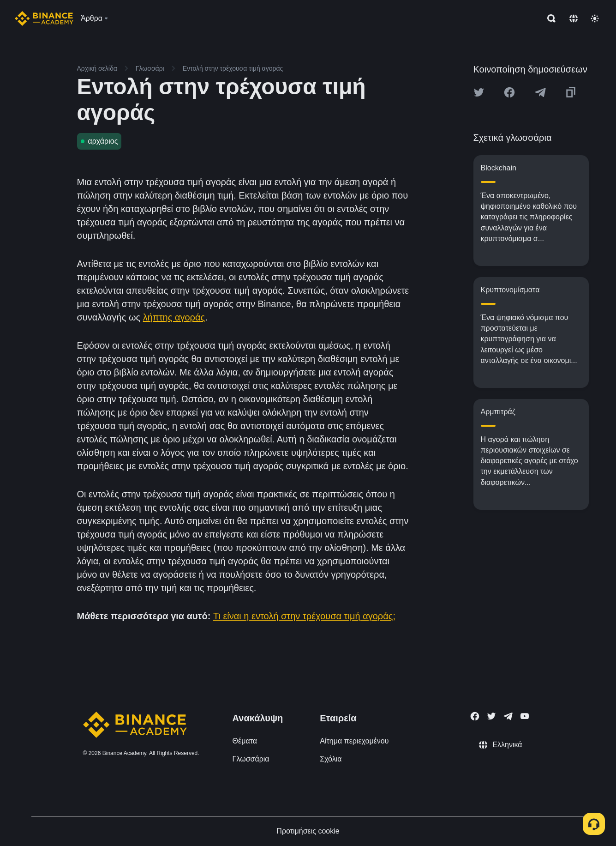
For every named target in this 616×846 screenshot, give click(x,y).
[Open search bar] (549, 18)
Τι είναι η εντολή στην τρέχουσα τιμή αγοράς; (304, 616)
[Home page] (44, 18)
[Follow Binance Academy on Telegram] (508, 716)
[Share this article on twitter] (479, 92)
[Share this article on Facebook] (509, 92)
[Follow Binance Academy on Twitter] (491, 716)
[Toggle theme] (595, 18)
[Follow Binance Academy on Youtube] (525, 716)
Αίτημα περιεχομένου (354, 741)
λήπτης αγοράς (174, 317)
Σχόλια (331, 759)
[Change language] (574, 18)
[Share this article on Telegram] (540, 92)
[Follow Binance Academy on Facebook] (475, 716)
